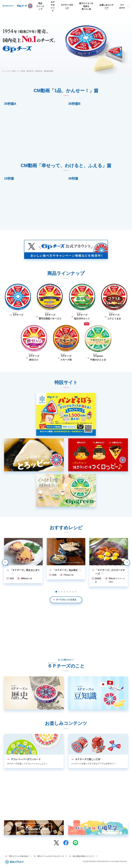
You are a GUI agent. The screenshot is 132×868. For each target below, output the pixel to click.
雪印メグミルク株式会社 (19, 856)
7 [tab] (73, 592)
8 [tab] (76, 592)
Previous (8, 562)
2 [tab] (59, 592)
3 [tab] (62, 592)
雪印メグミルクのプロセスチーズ (51, 856)
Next (130, 562)
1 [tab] (56, 592)
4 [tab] (65, 592)
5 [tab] (67, 592)
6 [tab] (70, 592)
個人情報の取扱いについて (84, 856)
